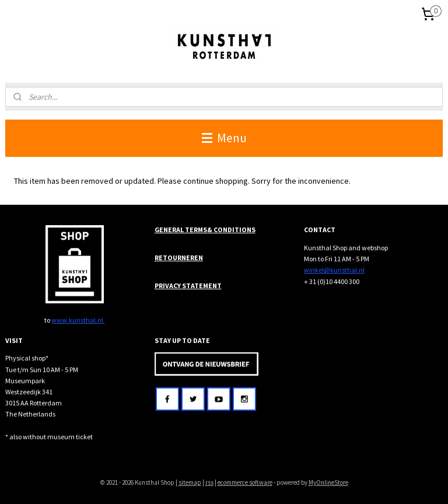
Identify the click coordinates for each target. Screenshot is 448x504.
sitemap (190, 482)
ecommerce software (245, 482)
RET (161, 258)
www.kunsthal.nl (78, 320)
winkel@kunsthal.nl (334, 270)
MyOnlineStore (328, 482)
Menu (224, 138)
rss (209, 482)
